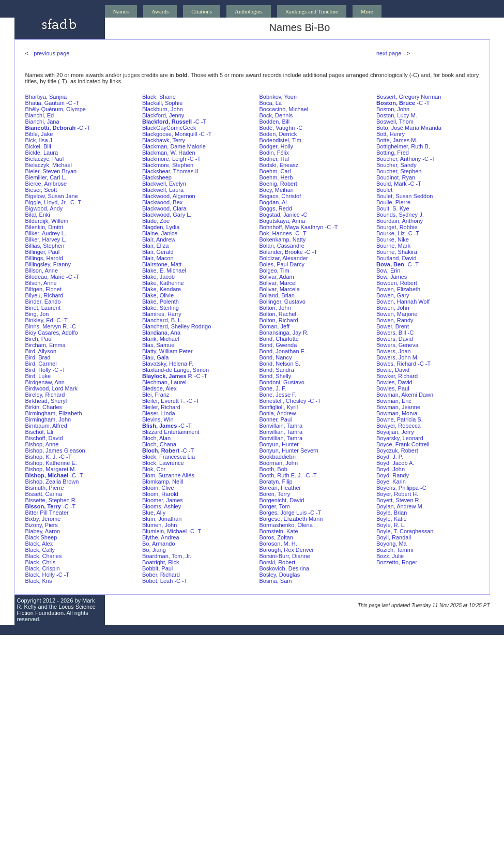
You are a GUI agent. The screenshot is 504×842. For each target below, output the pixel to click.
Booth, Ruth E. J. (281, 475)
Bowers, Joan (394, 351)
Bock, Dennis (276, 115)
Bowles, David (394, 382)
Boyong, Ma (392, 544)
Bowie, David (393, 370)
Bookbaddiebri (278, 457)
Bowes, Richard (396, 364)
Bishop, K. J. (41, 457)
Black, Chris (41, 562)
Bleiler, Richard (161, 407)
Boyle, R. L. (391, 525)
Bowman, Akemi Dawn (405, 395)
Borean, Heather (280, 488)
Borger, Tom (275, 506)
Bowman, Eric (394, 401)
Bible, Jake (39, 134)
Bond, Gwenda (278, 345)
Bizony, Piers (42, 525)
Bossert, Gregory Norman (409, 97)
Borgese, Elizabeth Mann (291, 519)
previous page (51, 53)
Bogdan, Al (273, 202)
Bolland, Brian (277, 295)
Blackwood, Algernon (169, 196)
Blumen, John (159, 525)
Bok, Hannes (276, 233)
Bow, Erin (388, 270)
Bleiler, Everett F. (164, 401)
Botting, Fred (393, 153)
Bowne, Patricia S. (400, 419)
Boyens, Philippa (398, 488)
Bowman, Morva (397, 413)
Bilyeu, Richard (44, 295)
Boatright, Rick (161, 562)
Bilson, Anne (41, 283)
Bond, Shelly (276, 376)
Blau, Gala (155, 357)
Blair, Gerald (158, 252)
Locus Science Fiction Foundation (56, 610)
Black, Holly (40, 575)
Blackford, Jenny (163, 115)
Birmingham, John (48, 419)
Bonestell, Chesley (283, 401)
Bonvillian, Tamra (281, 432)
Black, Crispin (43, 568)
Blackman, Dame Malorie (174, 146)
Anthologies (249, 11)
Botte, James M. (397, 140)
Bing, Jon (37, 314)
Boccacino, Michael (284, 109)
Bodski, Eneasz (279, 165)
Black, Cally (40, 550)
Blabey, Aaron (43, 531)
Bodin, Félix (274, 153)
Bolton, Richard (279, 320)
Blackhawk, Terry (164, 140)
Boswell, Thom (395, 122)
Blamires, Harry (162, 314)
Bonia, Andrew (278, 413)
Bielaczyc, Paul (45, 159)
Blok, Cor (154, 469)
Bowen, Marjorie (397, 314)
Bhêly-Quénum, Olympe (56, 109)
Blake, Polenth (161, 302)
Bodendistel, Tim (280, 140)
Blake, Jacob (158, 277)
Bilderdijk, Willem (47, 221)
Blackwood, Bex (162, 202)
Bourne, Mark (393, 246)
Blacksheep (157, 177)
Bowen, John (393, 308)
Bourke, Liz (391, 233)
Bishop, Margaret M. (51, 469)
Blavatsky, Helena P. (168, 364)
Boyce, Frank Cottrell (403, 444)
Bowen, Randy (395, 320)
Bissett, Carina (44, 494)
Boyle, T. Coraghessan (405, 531)
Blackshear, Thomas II (170, 171)
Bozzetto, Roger (397, 562)
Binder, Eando (43, 302)
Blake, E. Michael (164, 270)
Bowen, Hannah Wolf (403, 302)
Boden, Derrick (278, 134)
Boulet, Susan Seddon (404, 196)
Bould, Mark (392, 184)
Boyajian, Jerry (395, 432)
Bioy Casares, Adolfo (52, 333)
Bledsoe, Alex (159, 388)
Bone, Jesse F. (278, 395)
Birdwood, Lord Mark (52, 388)
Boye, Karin (391, 482)
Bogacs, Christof (280, 196)
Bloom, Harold (160, 494)
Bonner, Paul (276, 419)
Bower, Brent (393, 326)
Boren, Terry (275, 494)
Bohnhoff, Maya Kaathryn (292, 227)
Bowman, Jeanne (398, 407)
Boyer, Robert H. (397, 494)
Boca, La (271, 103)
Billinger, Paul (43, 252)
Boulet (384, 190)
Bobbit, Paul (157, 568)
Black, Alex (39, 544)
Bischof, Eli (39, 432)
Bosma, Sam (276, 581)
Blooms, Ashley (162, 506)
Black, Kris (39, 581)
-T (77, 103)
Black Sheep (41, 537)
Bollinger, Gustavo (282, 302)
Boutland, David (396, 258)
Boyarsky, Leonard (400, 438)
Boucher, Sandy (396, 165)
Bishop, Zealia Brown (52, 482)
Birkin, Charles (44, 407)
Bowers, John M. (398, 357)
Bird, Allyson (41, 351)
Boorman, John (279, 463)
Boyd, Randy (393, 475)
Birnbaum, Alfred (46, 426)
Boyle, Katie (392, 519)
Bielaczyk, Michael (49, 165)
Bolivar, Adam (277, 277)
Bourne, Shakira (397, 252)
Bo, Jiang (154, 550)
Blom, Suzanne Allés (168, 475)
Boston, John (393, 109)
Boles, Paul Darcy (282, 264)
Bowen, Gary (393, 295)
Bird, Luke (38, 376)
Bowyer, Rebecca (399, 426)
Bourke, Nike (393, 239)
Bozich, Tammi (395, 550)
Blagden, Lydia (161, 227)
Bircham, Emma (45, 345)
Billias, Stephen (45, 246)
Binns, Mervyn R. (47, 326)
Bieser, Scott (41, 190)
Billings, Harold (44, 258)
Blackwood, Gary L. (167, 215)
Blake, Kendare (162, 289)
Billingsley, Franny (48, 264)
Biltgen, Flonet (43, 289)
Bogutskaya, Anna (282, 221)
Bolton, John (275, 308)
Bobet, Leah (157, 581)
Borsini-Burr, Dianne (285, 556)
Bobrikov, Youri (278, 97)
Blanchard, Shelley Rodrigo (177, 326)
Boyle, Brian (392, 513)
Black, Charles (44, 556)
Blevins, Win (158, 419)
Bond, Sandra (277, 370)
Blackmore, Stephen (168, 165)
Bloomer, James (163, 500)
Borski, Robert (278, 562)
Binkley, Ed (39, 320)
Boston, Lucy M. (397, 115)
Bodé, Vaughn (277, 128)
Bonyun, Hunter (279, 444)
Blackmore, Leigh (164, 159)
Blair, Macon (158, 258)
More (367, 11)
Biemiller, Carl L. (46, 177)
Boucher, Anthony (399, 159)
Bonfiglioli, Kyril (279, 407)
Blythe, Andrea (161, 537)
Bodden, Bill (275, 122)
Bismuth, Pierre (45, 488)
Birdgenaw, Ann (45, 382)
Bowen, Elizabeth (398, 289)
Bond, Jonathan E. (283, 351)
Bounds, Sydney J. (400, 215)
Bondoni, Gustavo (282, 382)
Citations (202, 11)
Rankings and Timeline (312, 11)
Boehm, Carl (275, 171)
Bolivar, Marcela (280, 289)
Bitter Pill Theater (47, 513)
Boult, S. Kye (393, 208)
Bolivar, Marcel (278, 283)
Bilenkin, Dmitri (44, 227)
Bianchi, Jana (42, 122)
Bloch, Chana (159, 444)
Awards (160, 11)
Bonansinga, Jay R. (284, 333)
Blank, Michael (161, 339)
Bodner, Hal (274, 159)
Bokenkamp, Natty (283, 239)
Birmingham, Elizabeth (54, 413)
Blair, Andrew (159, 239)
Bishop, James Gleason (55, 450)
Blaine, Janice (160, 233)
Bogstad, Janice (280, 215)
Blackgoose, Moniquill (170, 134)
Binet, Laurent (43, 308)
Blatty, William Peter (167, 351)
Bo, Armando (159, 544)
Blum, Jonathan (162, 519)
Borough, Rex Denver (287, 550)
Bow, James (392, 277)
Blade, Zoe (156, 221)
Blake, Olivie (158, 295)
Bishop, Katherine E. (51, 463)
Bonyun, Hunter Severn (289, 450)
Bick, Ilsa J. (40, 140)
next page (389, 53)
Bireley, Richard (45, 395)
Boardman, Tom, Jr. (167, 556)
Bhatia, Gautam (45, 103)
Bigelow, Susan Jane (52, 196)
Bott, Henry (391, 134)
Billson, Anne (42, 270)
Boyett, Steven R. (399, 500)
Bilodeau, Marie (45, 277)
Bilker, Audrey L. (46, 233)
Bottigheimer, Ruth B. (403, 146)
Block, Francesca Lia (169, 457)
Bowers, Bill (391, 333)
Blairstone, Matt (162, 264)
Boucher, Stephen (399, 171)
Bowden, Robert (397, 283)
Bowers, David (395, 339)
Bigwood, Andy (44, 208)
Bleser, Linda (159, 413)
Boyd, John (391, 469)
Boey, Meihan (277, 190)
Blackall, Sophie (162, 103)
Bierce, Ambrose (46, 184)
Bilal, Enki (38, 215)
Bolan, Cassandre (282, 246)
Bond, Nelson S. (280, 364)
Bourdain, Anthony (400, 221)
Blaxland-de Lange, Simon (175, 370)
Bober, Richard (161, 575)
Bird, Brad (38, 357)
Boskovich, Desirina (285, 568)
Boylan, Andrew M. (400, 506)
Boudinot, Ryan (396, 177)
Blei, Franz (156, 395)
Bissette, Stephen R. (51, 500)
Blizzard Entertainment (171, 432)
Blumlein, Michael (164, 531)
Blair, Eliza (155, 246)
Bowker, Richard (397, 376)
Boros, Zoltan (276, 537)
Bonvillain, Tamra (281, 426)
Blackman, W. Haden (169, 153)
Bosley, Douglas (280, 575)
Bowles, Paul (393, 388)
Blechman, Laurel (164, 382)
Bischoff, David (44, 438)
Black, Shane (159, 97)
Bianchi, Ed (40, 115)
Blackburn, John (163, 109)
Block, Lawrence (163, 463)
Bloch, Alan (156, 438)
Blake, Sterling (161, 308)
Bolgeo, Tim (274, 270)
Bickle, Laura (42, 153)
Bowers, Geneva (397, 345)
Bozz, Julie (390, 556)
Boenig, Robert (278, 184)
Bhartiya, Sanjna (46, 97)
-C (69, 103)
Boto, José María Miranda (409, 128)
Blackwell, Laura (163, 190)
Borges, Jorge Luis (283, 513)
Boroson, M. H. (278, 544)
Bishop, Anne (42, 444)
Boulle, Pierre (393, 202)
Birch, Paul (39, 339)
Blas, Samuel (159, 345)
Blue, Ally (154, 513)
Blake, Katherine (163, 283)
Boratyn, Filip (276, 482)
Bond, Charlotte (279, 339)
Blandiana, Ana (161, 333)
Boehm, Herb (276, 177)
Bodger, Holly (276, 146)
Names (121, 11)
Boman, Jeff (275, 326)
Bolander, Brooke (281, 252)
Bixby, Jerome (43, 519)
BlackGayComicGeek (169, 128)
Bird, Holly (38, 370)
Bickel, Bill (38, 146)
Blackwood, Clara (164, 208)
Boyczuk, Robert (397, 450)
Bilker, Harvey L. (46, 239)
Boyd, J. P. (390, 457)
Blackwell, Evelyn (164, 184)
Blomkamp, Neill (163, 482)
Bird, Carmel (41, 364)
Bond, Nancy (276, 357)
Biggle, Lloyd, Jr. (46, 202)
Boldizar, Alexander (284, 258)
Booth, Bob (273, 469)
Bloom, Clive (158, 488)
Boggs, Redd (276, 208)
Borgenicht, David (282, 500)
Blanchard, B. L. (162, 320)
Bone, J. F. (273, 388)
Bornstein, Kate (279, 531)
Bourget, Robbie (397, 227)
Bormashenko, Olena (286, 525)
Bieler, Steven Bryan (51, 171)
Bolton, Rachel (278, 314)
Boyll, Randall (394, 537)
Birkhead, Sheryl (46, 401)
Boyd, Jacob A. (395, 463)
